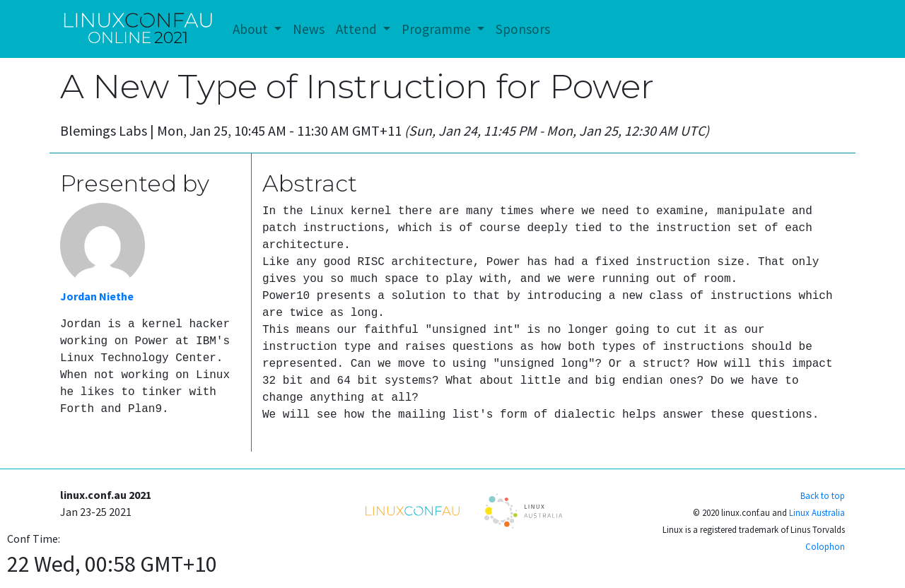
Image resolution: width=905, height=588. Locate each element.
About (252, 29)
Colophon (825, 546)
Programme (438, 29)
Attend (358, 29)
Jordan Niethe (97, 296)
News (309, 29)
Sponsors (523, 29)
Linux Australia (817, 512)
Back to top (823, 495)
